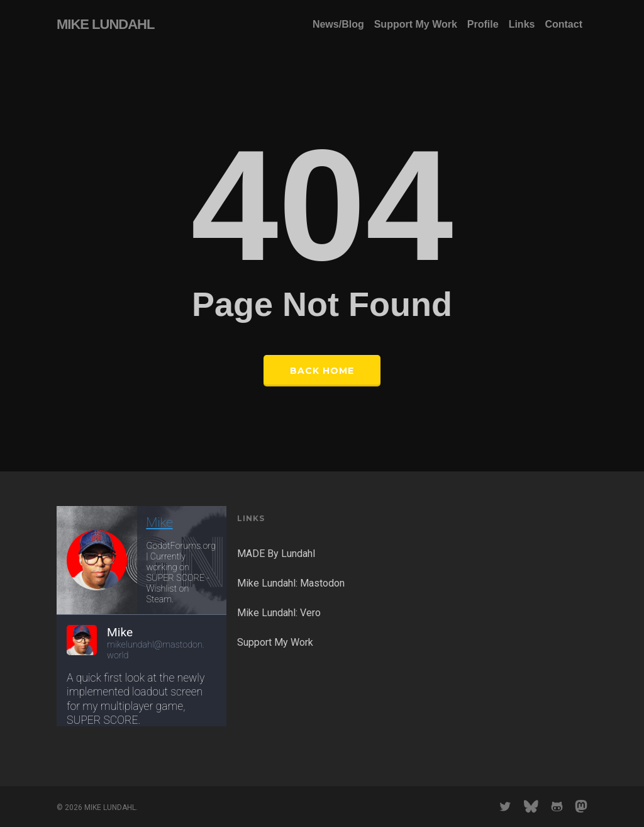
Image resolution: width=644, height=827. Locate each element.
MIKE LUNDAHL (105, 25)
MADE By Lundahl (276, 554)
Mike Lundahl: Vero (279, 613)
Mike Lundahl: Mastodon (291, 583)
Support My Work (275, 642)
